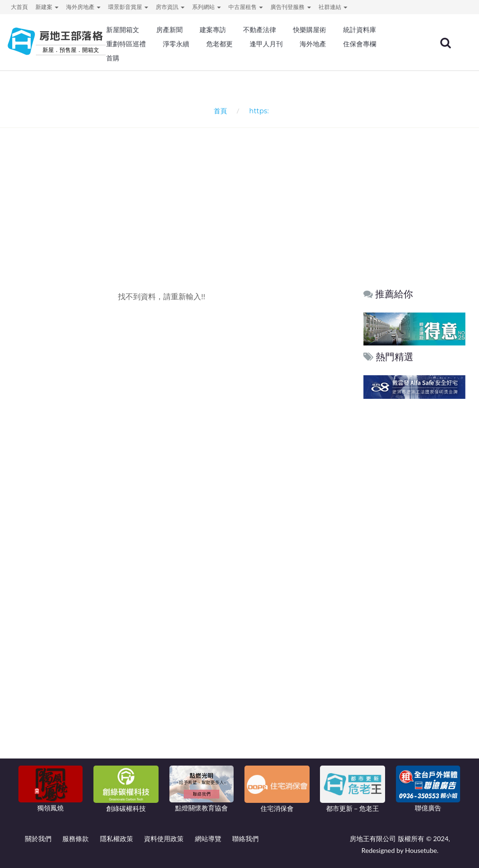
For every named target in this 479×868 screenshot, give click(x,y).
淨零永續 (176, 44)
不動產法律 (260, 30)
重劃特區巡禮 (126, 44)
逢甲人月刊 (266, 44)
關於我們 (38, 839)
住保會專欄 (360, 44)
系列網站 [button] (206, 7)
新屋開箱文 (123, 30)
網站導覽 (208, 839)
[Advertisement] (242, 192)
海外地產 (313, 44)
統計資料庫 (360, 30)
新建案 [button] (47, 7)
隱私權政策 (117, 839)
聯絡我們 (245, 839)
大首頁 (19, 7)
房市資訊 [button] (170, 7)
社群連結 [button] (333, 7)
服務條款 (76, 839)
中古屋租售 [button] (246, 7)
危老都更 (219, 44)
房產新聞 (169, 30)
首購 (113, 58)
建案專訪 (213, 30)
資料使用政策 (164, 839)
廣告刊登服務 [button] (290, 7)
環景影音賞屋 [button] (128, 7)
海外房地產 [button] (83, 7)
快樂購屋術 (310, 30)
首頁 (218, 111)
